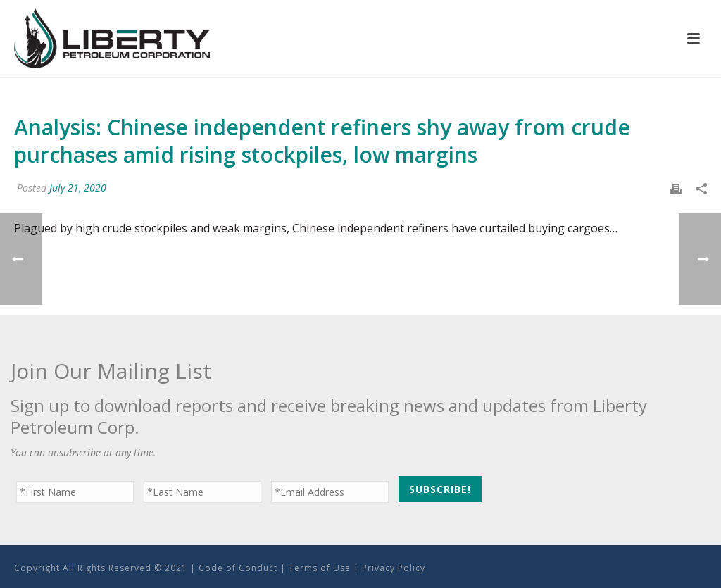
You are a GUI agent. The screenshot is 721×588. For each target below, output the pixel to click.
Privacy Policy (394, 568)
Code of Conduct (238, 568)
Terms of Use (320, 568)
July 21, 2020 (78, 188)
